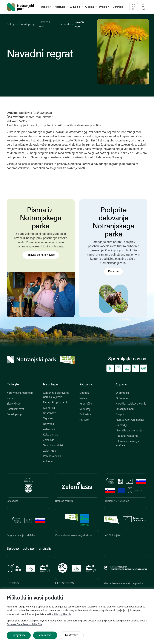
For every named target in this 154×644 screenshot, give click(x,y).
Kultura (11, 398)
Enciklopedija (27, 24)
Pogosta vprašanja (127, 436)
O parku (122, 385)
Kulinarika (49, 408)
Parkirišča (85, 415)
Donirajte (118, 7)
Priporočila (86, 404)
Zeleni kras (49, 451)
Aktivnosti (49, 430)
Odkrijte (11, 24)
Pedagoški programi (55, 403)
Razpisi (120, 415)
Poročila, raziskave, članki (131, 404)
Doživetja (49, 424)
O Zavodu (122, 398)
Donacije (113, 272)
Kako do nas (51, 435)
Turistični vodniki (53, 446)
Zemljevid (49, 440)
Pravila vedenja (52, 456)
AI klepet (48, 462)
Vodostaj (85, 409)
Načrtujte (50, 385)
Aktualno (86, 385)
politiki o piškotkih (61, 615)
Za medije (122, 425)
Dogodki (84, 393)
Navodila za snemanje (129, 431)
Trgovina (48, 419)
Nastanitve (49, 413)
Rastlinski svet (15, 409)
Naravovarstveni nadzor (130, 420)
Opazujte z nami (125, 409)
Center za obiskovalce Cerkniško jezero (56, 395)
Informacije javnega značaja (127, 444)
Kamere (84, 420)
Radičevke (65, 24)
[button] (47, 7)
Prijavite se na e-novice (41, 255)
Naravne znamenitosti (20, 393)
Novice (83, 398)
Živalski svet (14, 404)
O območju (122, 393)
